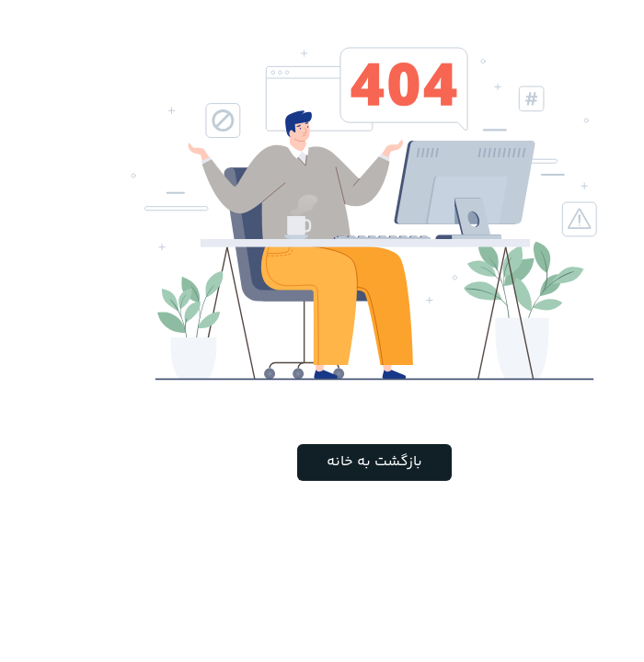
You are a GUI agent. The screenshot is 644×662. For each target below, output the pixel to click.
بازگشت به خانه (322, 462)
